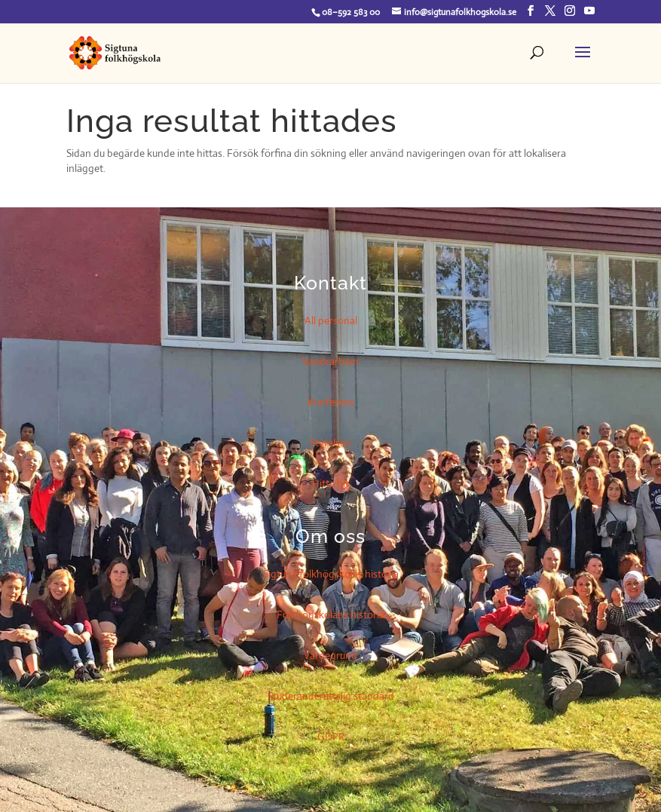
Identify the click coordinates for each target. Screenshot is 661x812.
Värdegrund (330, 655)
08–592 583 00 (351, 12)
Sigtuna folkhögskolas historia (331, 574)
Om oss (330, 536)
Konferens (331, 402)
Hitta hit (330, 483)
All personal (331, 320)
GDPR (331, 737)
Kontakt (330, 283)
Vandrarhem (330, 361)
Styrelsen (330, 443)
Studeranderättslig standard (331, 696)
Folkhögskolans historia (330, 614)
